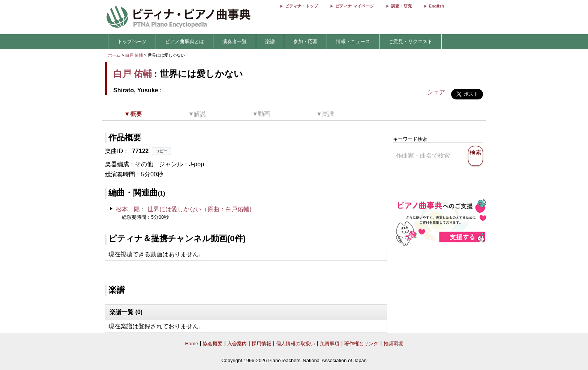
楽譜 (270, 41)
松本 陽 (128, 209)
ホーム (114, 55)
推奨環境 (393, 344)
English (436, 6)
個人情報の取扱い (295, 344)
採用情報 (261, 344)
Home (191, 344)
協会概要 (213, 344)
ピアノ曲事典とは (184, 41)
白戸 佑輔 (134, 55)
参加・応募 (305, 41)
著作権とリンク (361, 344)
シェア (436, 92)
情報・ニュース (353, 41)
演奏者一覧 (235, 41)
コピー (161, 151)
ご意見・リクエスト (410, 41)
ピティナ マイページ (354, 6)
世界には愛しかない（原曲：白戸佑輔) (199, 209)
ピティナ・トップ (301, 6)
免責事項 (330, 344)
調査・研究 (401, 6)
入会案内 (237, 344)
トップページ (132, 41)
